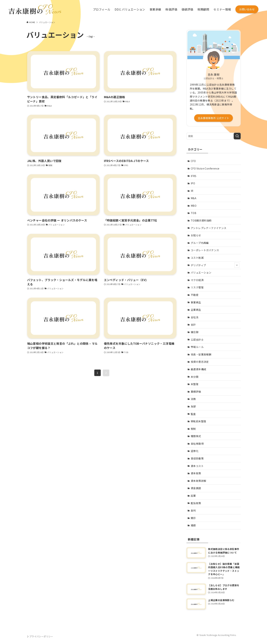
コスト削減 (197, 258)
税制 (193, 429)
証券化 (195, 451)
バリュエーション (201, 272)
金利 (193, 510)
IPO (193, 183)
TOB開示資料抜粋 (201, 220)
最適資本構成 (198, 369)
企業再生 (196, 310)
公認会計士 (197, 340)
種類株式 (196, 436)
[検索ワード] (214, 136)
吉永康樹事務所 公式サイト (214, 118)
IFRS (194, 176)
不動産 (195, 295)
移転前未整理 (198, 421)
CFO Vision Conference (205, 168)
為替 (193, 406)
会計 (193, 325)
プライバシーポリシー (40, 636)
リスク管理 (197, 287)
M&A (194, 198)
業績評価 (196, 392)
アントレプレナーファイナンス (209, 228)
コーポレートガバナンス (205, 250)
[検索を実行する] (237, 136)
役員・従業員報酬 (201, 354)
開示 (193, 518)
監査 (193, 414)
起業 (193, 496)
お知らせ (196, 235)
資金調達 (196, 488)
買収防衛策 (197, 458)
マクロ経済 (197, 280)
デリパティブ (215, 265)
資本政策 (196, 473)
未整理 (195, 384)
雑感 (193, 525)
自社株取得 (197, 444)
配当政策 (196, 503)
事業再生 (196, 302)
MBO (194, 206)
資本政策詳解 (198, 481)
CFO (193, 161)
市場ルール (197, 347)
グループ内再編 (200, 243)
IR (192, 191)
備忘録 (195, 332)
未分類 (195, 377)
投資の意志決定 (200, 362)
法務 (193, 399)
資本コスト (197, 466)
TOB (194, 213)
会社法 (195, 317)
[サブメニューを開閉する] (237, 265)
